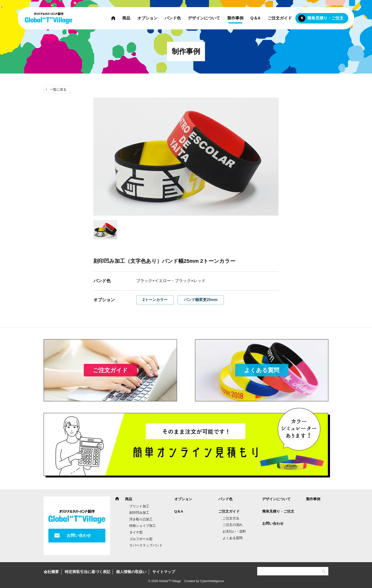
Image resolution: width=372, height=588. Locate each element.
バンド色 (173, 18)
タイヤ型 (136, 532)
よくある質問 (262, 370)
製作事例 (235, 18)
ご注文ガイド (280, 18)
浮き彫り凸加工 (141, 519)
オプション (147, 18)
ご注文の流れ (232, 525)
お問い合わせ (79, 535)
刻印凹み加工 (139, 513)
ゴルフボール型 (141, 539)
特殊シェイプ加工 (143, 526)
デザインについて (204, 18)
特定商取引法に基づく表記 (88, 572)
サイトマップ (164, 572)
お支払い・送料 (234, 531)
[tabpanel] (186, 157)
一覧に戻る (58, 89)
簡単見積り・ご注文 (325, 18)
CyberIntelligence (212, 581)
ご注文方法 (231, 518)
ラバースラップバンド (146, 545)
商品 (126, 18)
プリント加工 (139, 506)
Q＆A (256, 18)
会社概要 (51, 572)
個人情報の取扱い (131, 572)
